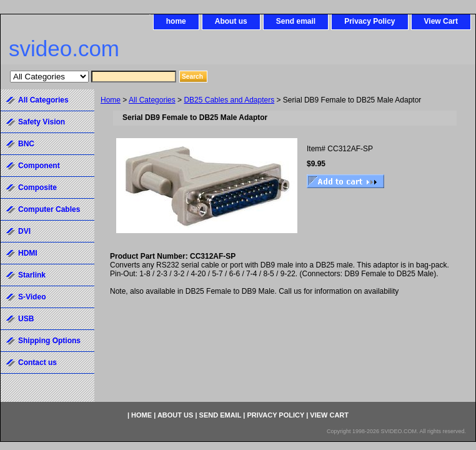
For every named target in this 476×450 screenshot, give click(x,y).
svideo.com (64, 48)
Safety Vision (42, 122)
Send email (296, 21)
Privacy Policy (369, 21)
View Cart (441, 21)
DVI (24, 231)
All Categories (152, 100)
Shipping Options (49, 341)
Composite (37, 187)
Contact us (37, 362)
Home (111, 100)
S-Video (32, 297)
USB (26, 319)
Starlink (32, 275)
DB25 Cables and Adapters (229, 100)
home (176, 21)
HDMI (28, 253)
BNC (26, 144)
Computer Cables (49, 209)
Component (39, 166)
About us (231, 21)
